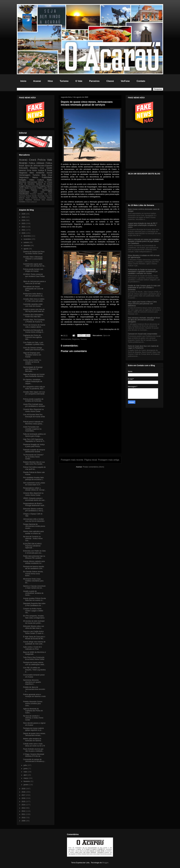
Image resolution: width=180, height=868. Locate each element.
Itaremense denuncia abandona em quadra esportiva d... (32, 682)
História (50, 198)
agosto (26, 249)
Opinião (34, 196)
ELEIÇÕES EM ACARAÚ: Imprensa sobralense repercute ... (33, 546)
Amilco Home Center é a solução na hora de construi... (32, 362)
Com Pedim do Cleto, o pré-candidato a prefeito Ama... (34, 343)
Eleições (34, 168)
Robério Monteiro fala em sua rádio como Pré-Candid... (34, 463)
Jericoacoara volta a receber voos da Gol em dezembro (34, 520)
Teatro (28, 198)
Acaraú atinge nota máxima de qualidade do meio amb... (34, 643)
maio (26, 772)
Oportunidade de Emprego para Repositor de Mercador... (33, 369)
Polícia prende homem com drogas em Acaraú (33, 270)
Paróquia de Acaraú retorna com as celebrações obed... (34, 663)
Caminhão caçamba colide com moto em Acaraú (33, 305)
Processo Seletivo (37, 194)
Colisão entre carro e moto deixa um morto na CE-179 (34, 745)
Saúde (49, 168)
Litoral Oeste (24, 188)
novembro (27, 239)
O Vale (79, 81)
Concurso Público (36, 188)
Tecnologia (41, 196)
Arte (51, 196)
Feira (47, 196)
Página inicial (91, 460)
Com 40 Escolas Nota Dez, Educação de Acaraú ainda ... (34, 417)
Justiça (41, 170)
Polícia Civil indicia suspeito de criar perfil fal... (34, 468)
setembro (27, 246)
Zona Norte (32, 170)
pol (36, 202)
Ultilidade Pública (44, 163)
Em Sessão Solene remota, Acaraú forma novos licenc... (33, 574)
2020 (24, 233)
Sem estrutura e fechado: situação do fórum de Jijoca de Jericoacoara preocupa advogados (144, 320)
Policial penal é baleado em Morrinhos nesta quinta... (33, 423)
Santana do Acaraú (44, 184)
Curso (50, 188)
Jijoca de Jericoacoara (35, 166)
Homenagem (25, 175)
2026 (24, 214)
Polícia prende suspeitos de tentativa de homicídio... (33, 400)
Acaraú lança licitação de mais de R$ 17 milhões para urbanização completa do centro (143, 225)
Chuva (50, 182)
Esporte (49, 166)
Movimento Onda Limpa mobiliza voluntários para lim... (33, 581)
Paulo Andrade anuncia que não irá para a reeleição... (33, 750)
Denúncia (37, 200)
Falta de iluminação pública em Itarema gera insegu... (34, 435)
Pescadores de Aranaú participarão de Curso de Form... (33, 289)
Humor (21, 200)
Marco (35, 177)
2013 (24, 808)
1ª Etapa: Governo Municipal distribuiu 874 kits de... (34, 755)
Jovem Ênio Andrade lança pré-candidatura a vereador (34, 405)
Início (23, 81)
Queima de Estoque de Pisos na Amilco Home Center (34, 253)
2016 (24, 798)
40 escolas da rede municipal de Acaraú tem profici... (34, 622)
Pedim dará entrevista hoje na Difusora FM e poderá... (34, 557)
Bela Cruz (47, 175)
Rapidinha (29, 200)
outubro (27, 242)
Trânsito (49, 186)
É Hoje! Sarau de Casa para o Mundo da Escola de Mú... (34, 638)
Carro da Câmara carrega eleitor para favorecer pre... (34, 349)
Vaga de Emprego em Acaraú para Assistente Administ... (34, 375)
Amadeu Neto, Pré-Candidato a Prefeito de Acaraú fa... (34, 321)
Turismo (64, 81)
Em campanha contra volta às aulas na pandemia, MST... (34, 388)
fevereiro (27, 781)
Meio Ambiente (37, 173)
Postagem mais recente (72, 460)
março (26, 778)
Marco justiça (31, 202)
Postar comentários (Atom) (93, 467)
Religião (23, 180)
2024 (24, 220)
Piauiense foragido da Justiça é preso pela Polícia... (34, 445)
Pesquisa (42, 186)
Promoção (42, 198)
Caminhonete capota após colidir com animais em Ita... (34, 265)
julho (26, 765)
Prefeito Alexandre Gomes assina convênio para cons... (33, 704)
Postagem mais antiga (109, 460)
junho (26, 769)
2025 (24, 217)
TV (45, 182)
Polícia (42, 160)
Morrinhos (23, 182)
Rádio (49, 180)
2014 (24, 805)
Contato (141, 81)
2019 (24, 789)
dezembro (27, 236)
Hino (50, 81)
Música (28, 186)
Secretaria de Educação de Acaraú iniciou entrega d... (34, 331)
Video (32, 180)
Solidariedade (24, 192)
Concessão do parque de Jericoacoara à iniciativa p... (34, 760)
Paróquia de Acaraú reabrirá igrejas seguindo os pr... (33, 729)
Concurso (35, 186)
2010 (24, 818)
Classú (110, 81)
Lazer (35, 192)
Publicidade (47, 177)
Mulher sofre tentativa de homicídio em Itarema (32, 740)
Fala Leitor (48, 194)
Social (49, 173)
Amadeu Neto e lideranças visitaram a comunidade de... (33, 259)
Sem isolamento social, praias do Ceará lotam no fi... (34, 484)
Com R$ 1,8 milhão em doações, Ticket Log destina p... (34, 670)
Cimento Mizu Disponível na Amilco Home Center (33, 410)
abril (25, 775)
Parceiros (94, 81)
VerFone (125, 81)
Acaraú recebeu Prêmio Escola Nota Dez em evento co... (34, 599)
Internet (40, 182)
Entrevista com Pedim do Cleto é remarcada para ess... (34, 552)
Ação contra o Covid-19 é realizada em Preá (32, 648)
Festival (28, 196)
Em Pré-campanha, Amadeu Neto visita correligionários (34, 617)
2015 (24, 802)
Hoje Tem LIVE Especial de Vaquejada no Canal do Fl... (34, 440)
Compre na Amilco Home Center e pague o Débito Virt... (33, 611)
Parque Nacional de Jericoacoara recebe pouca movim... (34, 526)
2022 (24, 227)
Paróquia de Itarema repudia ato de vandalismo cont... (34, 568)
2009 (24, 821)
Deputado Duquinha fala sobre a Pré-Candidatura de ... (34, 604)
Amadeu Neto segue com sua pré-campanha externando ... (34, 394)
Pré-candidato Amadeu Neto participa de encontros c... (34, 479)
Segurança (24, 177)
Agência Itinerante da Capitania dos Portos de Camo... (33, 711)
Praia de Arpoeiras (27, 184)
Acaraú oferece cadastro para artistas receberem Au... (34, 562)
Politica (32, 163)
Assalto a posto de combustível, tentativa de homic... (33, 593)
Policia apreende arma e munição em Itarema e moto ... (34, 696)
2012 (24, 811)
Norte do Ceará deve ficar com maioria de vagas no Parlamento (143, 347)
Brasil (22, 166)
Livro (42, 192)
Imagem (22, 186)
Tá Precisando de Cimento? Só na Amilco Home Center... (33, 457)
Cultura (41, 180)
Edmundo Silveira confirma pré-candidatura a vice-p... (34, 510)
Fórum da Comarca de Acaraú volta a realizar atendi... (34, 326)
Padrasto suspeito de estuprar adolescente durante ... (34, 451)
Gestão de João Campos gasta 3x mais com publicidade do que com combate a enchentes (144, 288)
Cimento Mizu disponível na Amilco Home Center (33, 494)
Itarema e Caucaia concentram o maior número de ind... (34, 587)
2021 (24, 230)
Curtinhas (34, 198)
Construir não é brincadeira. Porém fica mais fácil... (33, 316)
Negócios (76, 339)
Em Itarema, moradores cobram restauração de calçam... (33, 382)
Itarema (22, 170)
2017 (24, 795)
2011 (24, 814)
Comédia (22, 202)
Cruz (42, 168)
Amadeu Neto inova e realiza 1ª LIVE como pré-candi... (34, 300)
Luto (45, 188)
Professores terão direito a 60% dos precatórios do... (33, 295)
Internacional (32, 182)
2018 (24, 792)
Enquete (49, 200)
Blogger (105, 863)
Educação (23, 168)
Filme (50, 192)
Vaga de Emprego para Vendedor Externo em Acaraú (32, 355)
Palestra (34, 190)
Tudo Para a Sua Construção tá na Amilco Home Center (34, 658)
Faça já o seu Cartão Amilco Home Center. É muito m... (34, 632)
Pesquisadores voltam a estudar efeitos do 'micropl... (34, 489)
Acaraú (37, 81)
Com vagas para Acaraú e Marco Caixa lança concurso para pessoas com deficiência (142, 304)
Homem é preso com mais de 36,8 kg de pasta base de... (34, 310)
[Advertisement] (90, 434)
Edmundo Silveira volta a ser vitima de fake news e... (34, 627)
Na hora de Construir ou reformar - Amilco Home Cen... (33, 539)
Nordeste (22, 190)
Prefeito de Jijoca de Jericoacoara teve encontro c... (34, 689)
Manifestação (47, 190)
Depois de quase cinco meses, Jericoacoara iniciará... (34, 734)
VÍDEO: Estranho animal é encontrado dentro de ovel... (34, 499)
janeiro (26, 785)
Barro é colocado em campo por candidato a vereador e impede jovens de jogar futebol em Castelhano (144, 241)
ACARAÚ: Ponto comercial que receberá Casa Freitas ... (34, 276)
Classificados (24, 194)
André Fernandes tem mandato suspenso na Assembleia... (32, 429)
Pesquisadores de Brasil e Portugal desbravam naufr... (34, 504)
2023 (24, 223)
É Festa (48, 170)
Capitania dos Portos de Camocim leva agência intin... (32, 337)
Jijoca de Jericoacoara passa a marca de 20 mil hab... (34, 282)
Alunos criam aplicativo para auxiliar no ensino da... (33, 532)
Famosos (22, 196)
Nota (43, 200)
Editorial (22, 198)
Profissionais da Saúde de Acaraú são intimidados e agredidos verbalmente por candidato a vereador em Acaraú (143, 272)
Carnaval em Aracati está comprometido (143, 334)
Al (26, 202)
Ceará (32, 160)
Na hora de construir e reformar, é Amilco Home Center (33, 718)
